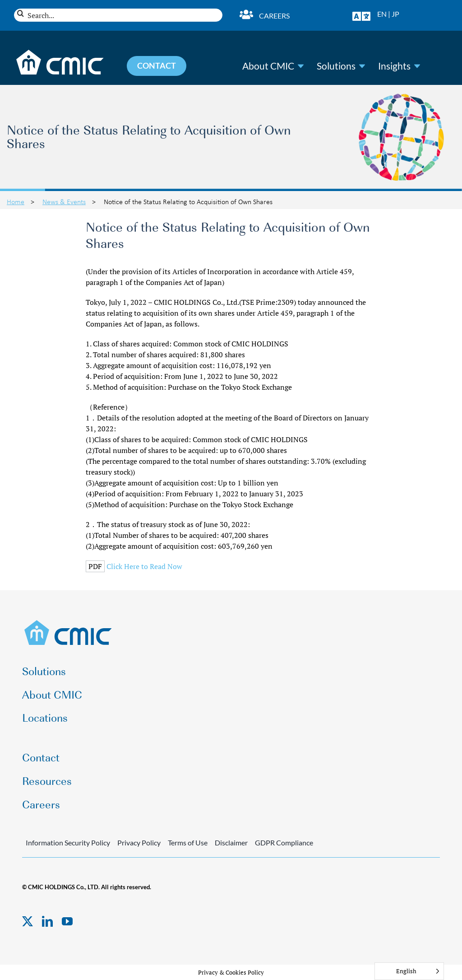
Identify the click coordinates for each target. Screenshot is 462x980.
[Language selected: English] (409, 971)
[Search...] (118, 15)
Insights (394, 66)
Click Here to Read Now (144, 566)
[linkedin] (47, 921)
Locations (45, 717)
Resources (47, 780)
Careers (274, 16)
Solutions (336, 66)
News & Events (64, 201)
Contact (41, 757)
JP (395, 14)
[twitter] (28, 921)
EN (382, 14)
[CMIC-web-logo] (68, 623)
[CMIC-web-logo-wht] (60, 52)
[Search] (21, 13)
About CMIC (268, 66)
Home (16, 201)
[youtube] (67, 921)
